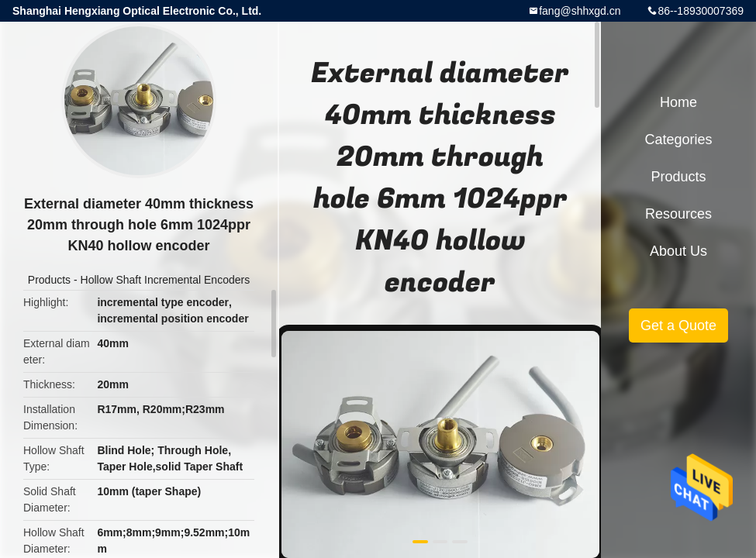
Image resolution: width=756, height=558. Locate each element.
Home (678, 102)
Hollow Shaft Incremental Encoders (166, 280)
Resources (678, 214)
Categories (678, 139)
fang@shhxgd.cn (580, 11)
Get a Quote (678, 325)
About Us (678, 251)
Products (49, 280)
